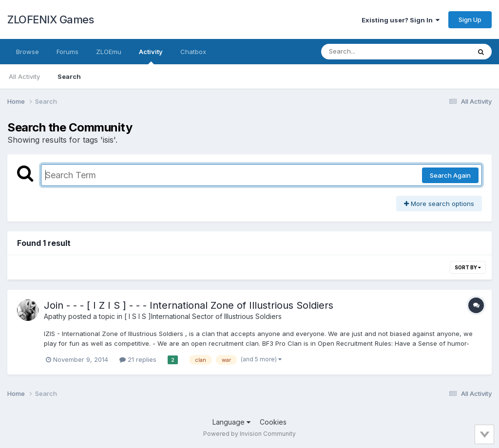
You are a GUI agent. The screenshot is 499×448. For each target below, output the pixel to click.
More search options (439, 204)
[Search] (369, 52)
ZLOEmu (109, 52)
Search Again (450, 175)
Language (231, 422)
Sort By (468, 267)
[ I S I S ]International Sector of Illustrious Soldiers (203, 316)
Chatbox (193, 52)
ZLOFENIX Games (50, 19)
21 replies (138, 359)
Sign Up (470, 19)
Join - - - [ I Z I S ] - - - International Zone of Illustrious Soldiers (189, 305)
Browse (28, 52)
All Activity (24, 76)
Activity (151, 56)
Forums (67, 52)
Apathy (55, 316)
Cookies (273, 422)
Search (69, 76)
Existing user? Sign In (401, 20)
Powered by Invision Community (249, 434)
